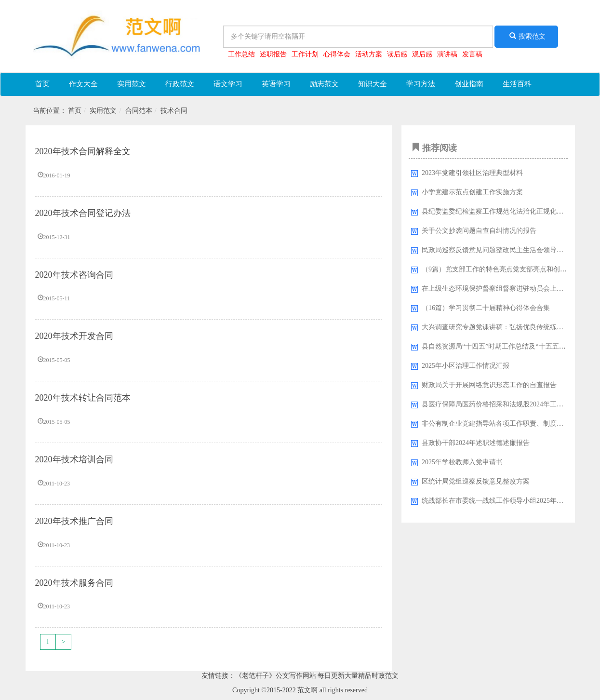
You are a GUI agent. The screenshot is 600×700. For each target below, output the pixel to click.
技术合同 (174, 111)
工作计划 (305, 54)
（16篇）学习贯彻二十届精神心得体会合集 (486, 308)
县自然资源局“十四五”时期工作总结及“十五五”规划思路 (505, 346)
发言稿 (472, 54)
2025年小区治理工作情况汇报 (466, 366)
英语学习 (276, 84)
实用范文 (132, 84)
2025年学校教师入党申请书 (462, 462)
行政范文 (180, 84)
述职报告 (273, 54)
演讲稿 (447, 54)
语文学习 (228, 84)
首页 (42, 84)
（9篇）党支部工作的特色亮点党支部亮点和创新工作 (501, 269)
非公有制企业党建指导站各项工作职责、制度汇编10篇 (503, 424)
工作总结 (241, 54)
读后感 (397, 54)
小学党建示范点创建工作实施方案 (472, 192)
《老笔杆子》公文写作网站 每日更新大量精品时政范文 (317, 676)
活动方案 (369, 54)
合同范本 (139, 111)
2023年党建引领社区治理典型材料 (472, 173)
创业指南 (469, 84)
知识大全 (373, 84)
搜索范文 (526, 36)
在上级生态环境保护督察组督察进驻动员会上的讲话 (499, 289)
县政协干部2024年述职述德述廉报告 (476, 443)
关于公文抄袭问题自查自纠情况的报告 (479, 231)
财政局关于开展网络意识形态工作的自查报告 (489, 385)
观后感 (422, 54)
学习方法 (421, 84)
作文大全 (83, 84)
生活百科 (517, 84)
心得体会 (337, 54)
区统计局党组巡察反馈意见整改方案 (476, 481)
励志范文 (324, 84)
